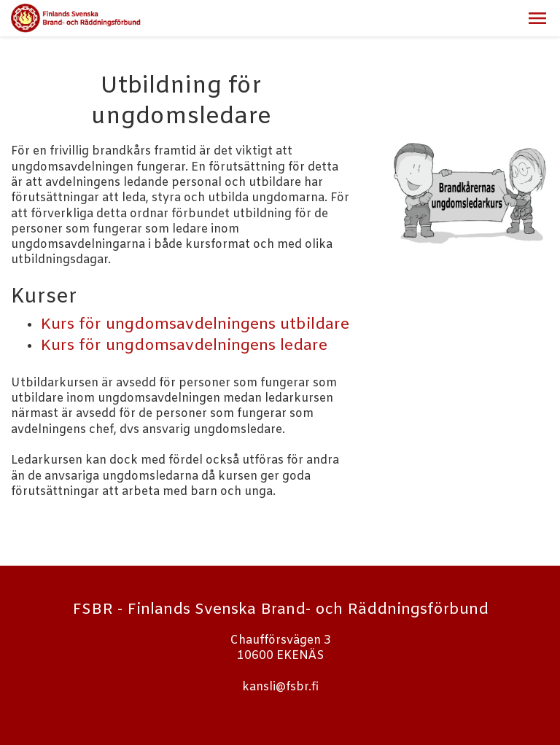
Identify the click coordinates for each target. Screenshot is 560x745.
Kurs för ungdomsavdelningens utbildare (195, 325)
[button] (537, 18)
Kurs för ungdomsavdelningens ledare (184, 346)
